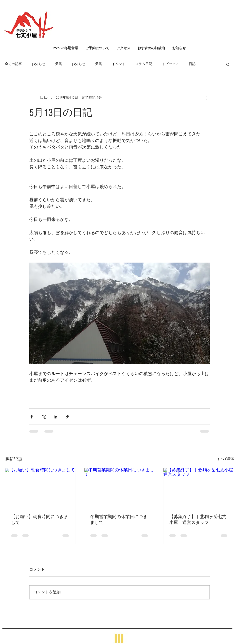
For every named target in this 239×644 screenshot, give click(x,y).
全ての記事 (13, 64)
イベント (119, 64)
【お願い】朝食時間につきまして (40, 520)
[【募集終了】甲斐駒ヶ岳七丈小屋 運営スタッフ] (199, 488)
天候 (59, 64)
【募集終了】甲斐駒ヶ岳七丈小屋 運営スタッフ (198, 520)
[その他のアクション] (207, 98)
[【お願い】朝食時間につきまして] (40, 488)
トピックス (170, 64)
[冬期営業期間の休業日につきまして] (120, 488)
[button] (228, 64)
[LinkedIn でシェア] (55, 417)
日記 (192, 64)
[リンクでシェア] (67, 417)
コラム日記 (144, 64)
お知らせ (39, 64)
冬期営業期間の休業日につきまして (119, 520)
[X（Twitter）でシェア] (44, 417)
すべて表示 (226, 459)
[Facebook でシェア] (32, 417)
